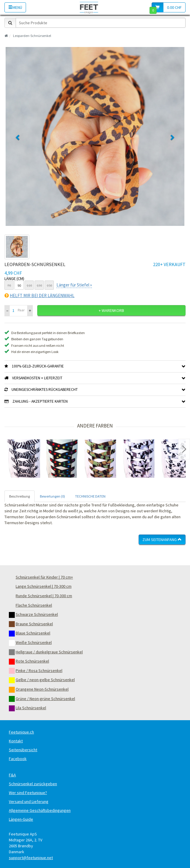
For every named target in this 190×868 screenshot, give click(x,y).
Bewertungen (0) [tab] (52, 496)
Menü (15, 7)
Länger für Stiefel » (74, 285)
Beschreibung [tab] (20, 496)
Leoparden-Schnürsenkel (32, 36)
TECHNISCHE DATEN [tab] (90, 496)
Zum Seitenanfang (162, 540)
